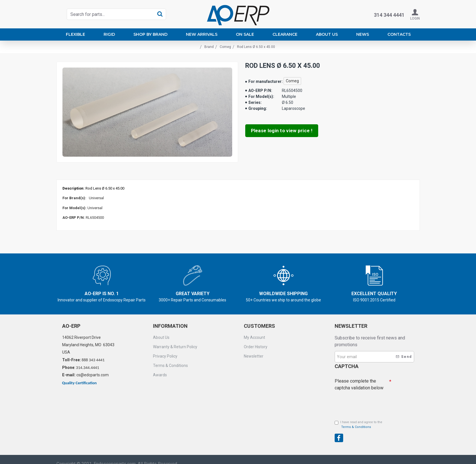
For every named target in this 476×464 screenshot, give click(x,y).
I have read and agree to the (358, 425)
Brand (209, 47)
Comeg (225, 47)
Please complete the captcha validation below (359, 384)
